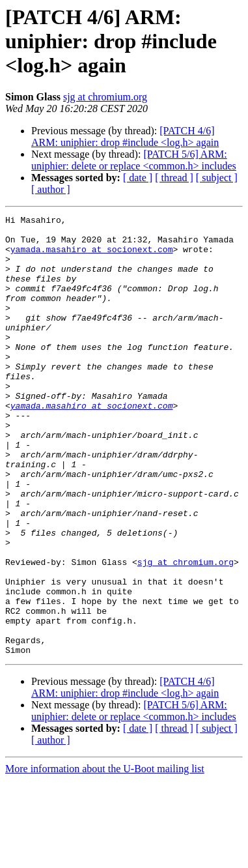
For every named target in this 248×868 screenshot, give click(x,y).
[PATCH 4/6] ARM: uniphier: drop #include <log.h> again (125, 137)
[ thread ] (174, 178)
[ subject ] (217, 178)
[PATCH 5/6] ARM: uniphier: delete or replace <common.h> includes (134, 160)
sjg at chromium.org (105, 97)
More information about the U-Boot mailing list (105, 857)
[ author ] (51, 189)
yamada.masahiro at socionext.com (92, 257)
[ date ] (138, 178)
